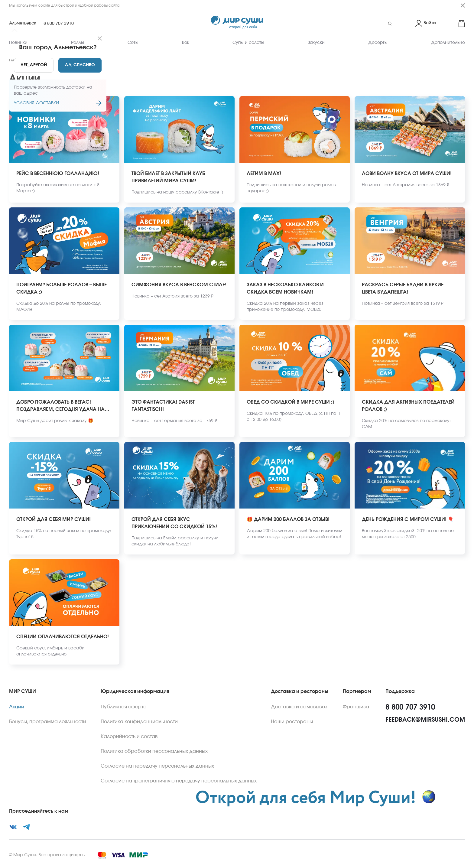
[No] (34, 65)
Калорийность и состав (129, 736)
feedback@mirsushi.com (425, 720)
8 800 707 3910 (59, 24)
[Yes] (80, 65)
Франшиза (356, 707)
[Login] (426, 24)
